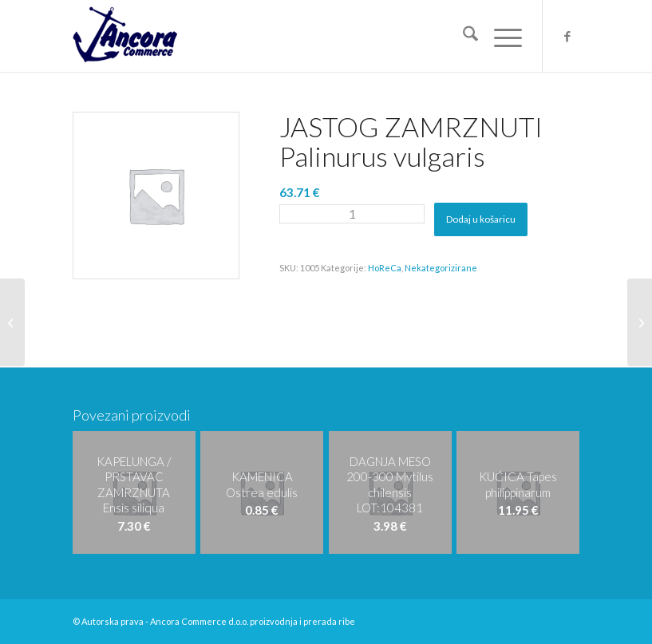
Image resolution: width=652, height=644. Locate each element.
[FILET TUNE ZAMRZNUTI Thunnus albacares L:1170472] (640, 322)
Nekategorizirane (441, 268)
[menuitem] (462, 36)
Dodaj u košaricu (481, 219)
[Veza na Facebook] (567, 36)
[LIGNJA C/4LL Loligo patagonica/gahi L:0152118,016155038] (12, 322)
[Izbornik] (500, 36)
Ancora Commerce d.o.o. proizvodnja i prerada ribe (253, 621)
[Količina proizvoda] (352, 214)
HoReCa (385, 268)
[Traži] (462, 36)
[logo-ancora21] (125, 36)
